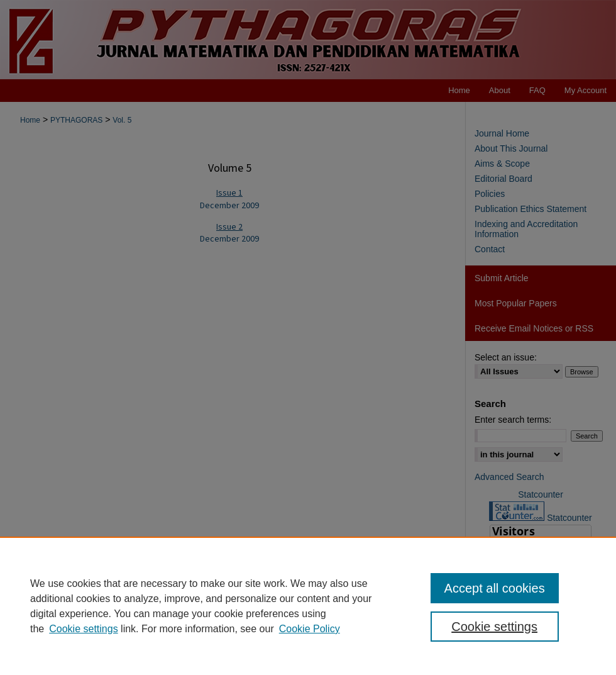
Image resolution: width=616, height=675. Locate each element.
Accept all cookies (495, 588)
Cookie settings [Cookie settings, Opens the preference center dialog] (494, 627)
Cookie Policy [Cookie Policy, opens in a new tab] (310, 629)
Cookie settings (83, 629)
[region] (308, 606)
